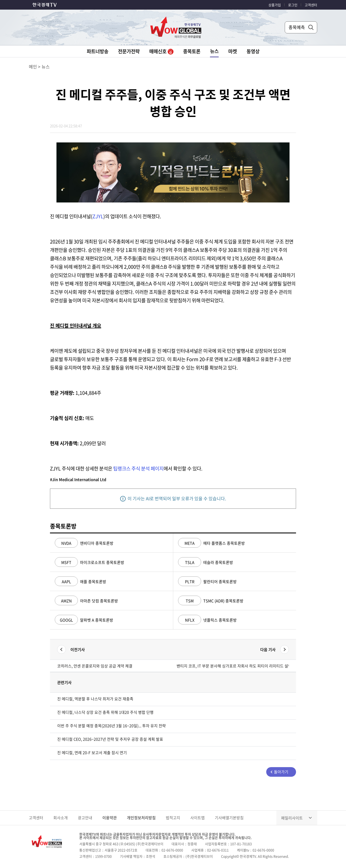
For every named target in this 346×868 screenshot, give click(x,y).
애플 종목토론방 (80, 581)
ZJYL (98, 216)
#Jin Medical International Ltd (78, 479)
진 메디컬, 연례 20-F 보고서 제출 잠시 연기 (92, 752)
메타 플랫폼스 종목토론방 (211, 543)
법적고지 (173, 818)
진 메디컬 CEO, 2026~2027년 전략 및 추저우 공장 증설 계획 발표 (110, 739)
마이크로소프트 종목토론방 (90, 562)
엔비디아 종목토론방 (84, 543)
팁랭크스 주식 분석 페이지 (138, 468)
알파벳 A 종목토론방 (84, 620)
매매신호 (161, 51)
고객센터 (311, 5)
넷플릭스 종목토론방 (207, 620)
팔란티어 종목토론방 (207, 581)
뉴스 (214, 51)
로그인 (293, 5)
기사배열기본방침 (229, 818)
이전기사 (78, 649)
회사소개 (61, 818)
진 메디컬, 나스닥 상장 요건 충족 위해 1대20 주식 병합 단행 (105, 712)
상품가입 (275, 5)
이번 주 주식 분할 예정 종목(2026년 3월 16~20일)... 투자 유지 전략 (111, 726)
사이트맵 (198, 818)
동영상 (253, 51)
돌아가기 (281, 772)
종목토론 (192, 51)
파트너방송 (98, 51)
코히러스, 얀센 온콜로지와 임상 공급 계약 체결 (95, 666)
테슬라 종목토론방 (206, 562)
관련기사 (64, 682)
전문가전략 (129, 51)
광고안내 (85, 818)
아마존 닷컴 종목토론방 (86, 601)
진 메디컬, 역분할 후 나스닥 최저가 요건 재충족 (95, 699)
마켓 (233, 51)
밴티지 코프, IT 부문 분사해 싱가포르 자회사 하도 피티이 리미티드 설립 (233, 666)
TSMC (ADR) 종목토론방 (211, 601)
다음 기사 (268, 649)
